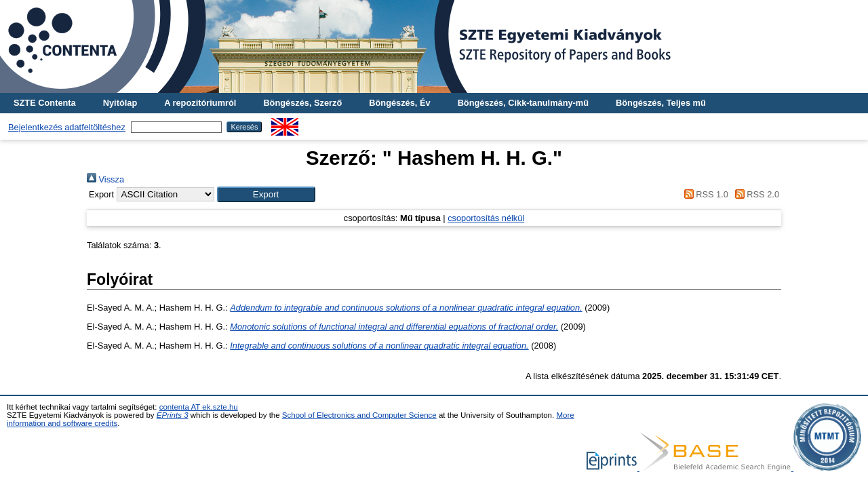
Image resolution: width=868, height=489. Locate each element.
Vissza (105, 179)
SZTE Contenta (45, 103)
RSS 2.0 (755, 194)
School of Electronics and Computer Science (359, 415)
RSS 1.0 (704, 194)
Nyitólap (120, 103)
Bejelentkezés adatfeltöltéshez (67, 127)
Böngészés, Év (399, 103)
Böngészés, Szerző (302, 103)
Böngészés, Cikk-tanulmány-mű (523, 103)
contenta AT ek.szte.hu (199, 407)
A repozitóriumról (200, 103)
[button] (266, 194)
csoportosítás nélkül (486, 218)
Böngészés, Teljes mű (661, 103)
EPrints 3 (173, 415)
